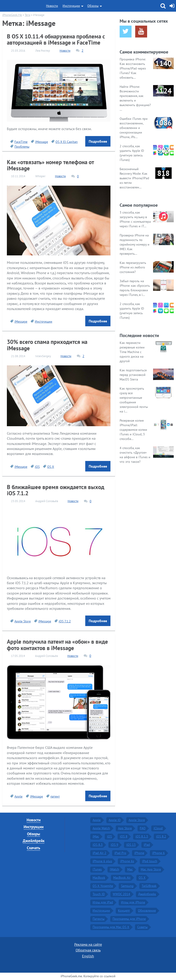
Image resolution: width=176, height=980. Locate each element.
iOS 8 (124, 836)
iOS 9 (114, 845)
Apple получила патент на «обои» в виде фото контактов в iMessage (57, 645)
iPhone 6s (127, 861)
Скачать (33, 848)
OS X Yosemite (103, 886)
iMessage (41, 142)
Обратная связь (88, 950)
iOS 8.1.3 (142, 836)
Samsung (127, 886)
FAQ (143, 828)
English (88, 956)
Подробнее (98, 141)
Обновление (147, 910)
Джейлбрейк (34, 841)
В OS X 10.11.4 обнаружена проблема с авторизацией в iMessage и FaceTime (56, 39)
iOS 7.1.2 (65, 621)
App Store (125, 828)
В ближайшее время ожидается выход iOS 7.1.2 (56, 490)
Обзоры (93, 6)
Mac (130, 869)
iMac (96, 836)
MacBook (99, 878)
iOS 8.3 (98, 845)
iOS (37, 467)
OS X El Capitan (67, 142)
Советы (142, 927)
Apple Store (23, 621)
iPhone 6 (158, 853)
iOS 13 (131, 845)
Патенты (99, 919)
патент (55, 796)
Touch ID (99, 894)
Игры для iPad (103, 902)
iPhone (139, 853)
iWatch (114, 869)
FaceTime (21, 142)
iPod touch (150, 861)
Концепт (124, 910)
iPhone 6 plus (102, 861)
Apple (18, 796)
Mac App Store (151, 869)
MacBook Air (122, 878)
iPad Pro (120, 853)
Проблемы (22, 147)
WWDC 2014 (121, 894)
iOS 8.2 (161, 836)
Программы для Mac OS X (111, 927)
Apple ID (115, 820)
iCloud (158, 828)
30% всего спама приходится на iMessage (47, 345)
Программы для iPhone (129, 919)
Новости (52, 6)
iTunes (97, 869)
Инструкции (71, 6)
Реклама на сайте (88, 944)
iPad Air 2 (99, 853)
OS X (51, 467)
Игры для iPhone (133, 902)
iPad (147, 845)
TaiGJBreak (149, 886)
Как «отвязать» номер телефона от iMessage (50, 165)
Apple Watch (101, 828)
